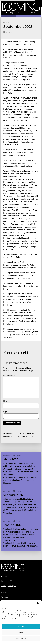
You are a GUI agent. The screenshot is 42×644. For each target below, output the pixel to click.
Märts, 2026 (11, 459)
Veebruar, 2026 (13, 495)
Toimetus (5, 597)
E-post (7, 412)
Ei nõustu (21, 632)
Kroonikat (7, 22)
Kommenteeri (10, 375)
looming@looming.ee (9, 586)
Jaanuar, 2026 (12, 525)
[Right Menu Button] (39, 4)
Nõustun (21, 626)
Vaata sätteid (21, 639)
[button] (39, 603)
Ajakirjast (4, 592)
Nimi (6, 401)
